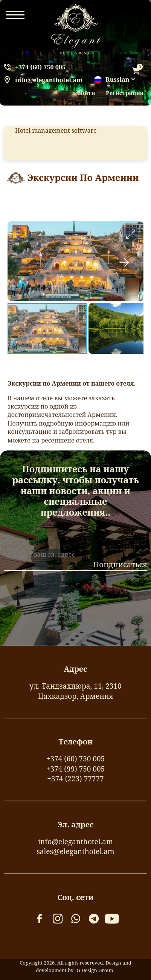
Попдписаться (120, 564)
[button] (130, 234)
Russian (112, 80)
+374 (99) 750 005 (75, 769)
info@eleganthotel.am (49, 80)
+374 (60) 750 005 (40, 67)
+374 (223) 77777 (75, 779)
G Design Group (95, 970)
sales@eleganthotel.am (75, 851)
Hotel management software (56, 130)
